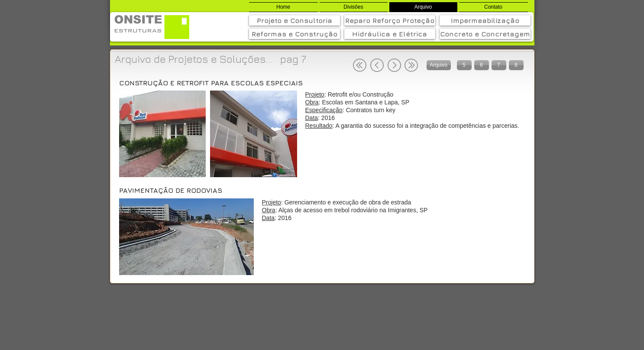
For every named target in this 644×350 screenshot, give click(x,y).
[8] (516, 65)
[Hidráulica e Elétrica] (390, 34)
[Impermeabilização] (485, 20)
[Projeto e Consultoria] (294, 20)
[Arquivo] (439, 65)
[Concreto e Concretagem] (485, 34)
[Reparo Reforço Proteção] (390, 20)
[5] (464, 65)
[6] (482, 65)
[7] (499, 65)
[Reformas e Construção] (294, 34)
